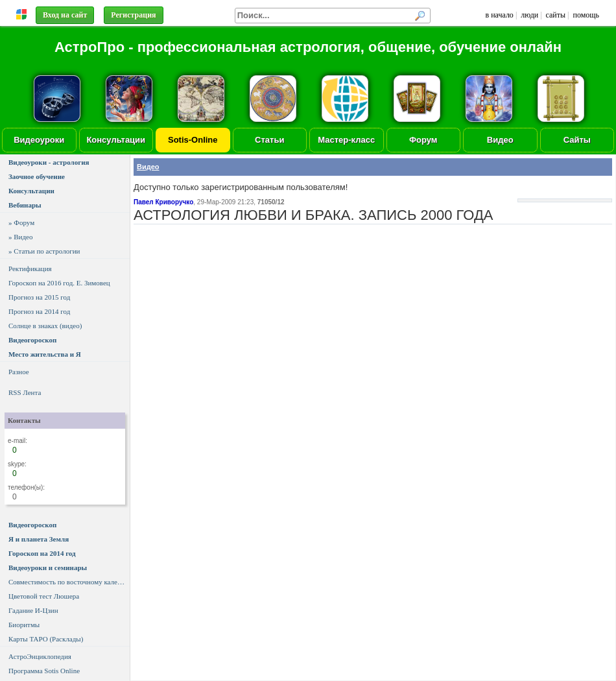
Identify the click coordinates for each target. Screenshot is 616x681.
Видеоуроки (39, 140)
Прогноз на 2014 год (39, 311)
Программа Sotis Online (44, 671)
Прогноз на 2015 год (39, 297)
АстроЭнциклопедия (40, 656)
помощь (586, 15)
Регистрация (133, 15)
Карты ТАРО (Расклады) (46, 639)
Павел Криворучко (163, 202)
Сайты (577, 140)
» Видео (20, 237)
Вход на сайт (65, 15)
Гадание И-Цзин (33, 610)
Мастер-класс (346, 140)
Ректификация (30, 269)
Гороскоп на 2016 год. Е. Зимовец (59, 283)
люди (529, 15)
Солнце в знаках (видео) (45, 326)
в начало (499, 15)
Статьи (269, 140)
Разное (19, 372)
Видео (500, 140)
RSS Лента (25, 392)
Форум (423, 140)
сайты (556, 15)
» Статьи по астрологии (44, 251)
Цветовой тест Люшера (44, 596)
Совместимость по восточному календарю (69, 582)
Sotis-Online (193, 140)
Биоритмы (24, 625)
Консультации (116, 140)
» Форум (21, 222)
